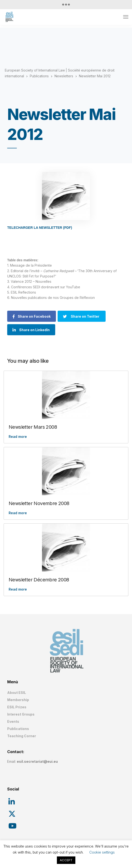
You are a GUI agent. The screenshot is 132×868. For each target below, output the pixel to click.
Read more (18, 437)
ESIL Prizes (17, 707)
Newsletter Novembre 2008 (39, 503)
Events (13, 721)
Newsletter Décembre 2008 (39, 580)
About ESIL (17, 693)
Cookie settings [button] (102, 852)
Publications (18, 729)
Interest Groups (21, 714)
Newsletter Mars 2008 (33, 427)
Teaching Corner (22, 736)
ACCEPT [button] (66, 860)
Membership (18, 700)
